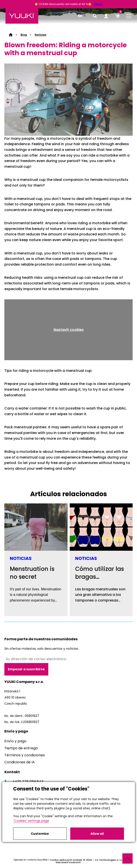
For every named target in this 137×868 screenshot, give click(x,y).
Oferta (98, 4)
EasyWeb (42, 860)
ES (80, 16)
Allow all (97, 834)
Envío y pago (15, 741)
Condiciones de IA (20, 762)
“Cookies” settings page (31, 821)
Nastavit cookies (69, 330)
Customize (40, 834)
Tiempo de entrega (21, 748)
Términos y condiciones (25, 755)
